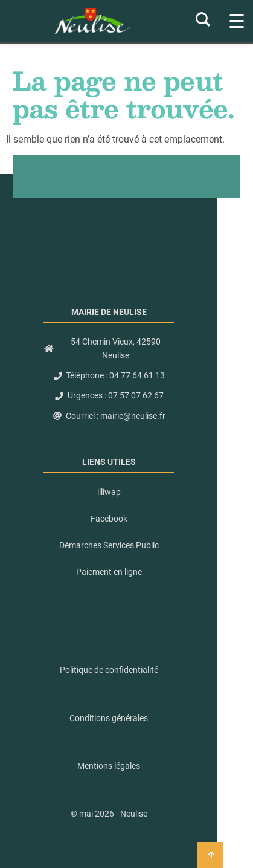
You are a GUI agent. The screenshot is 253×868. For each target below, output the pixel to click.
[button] (109, 814)
